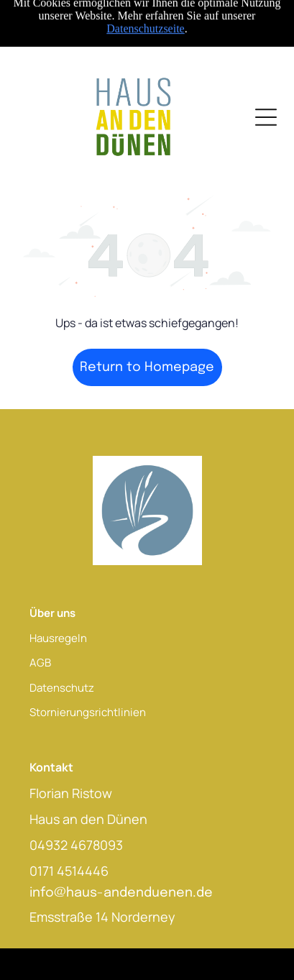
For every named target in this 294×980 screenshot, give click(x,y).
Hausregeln (58, 638)
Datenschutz (62, 688)
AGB (40, 663)
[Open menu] (266, 117)
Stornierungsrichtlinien (88, 712)
